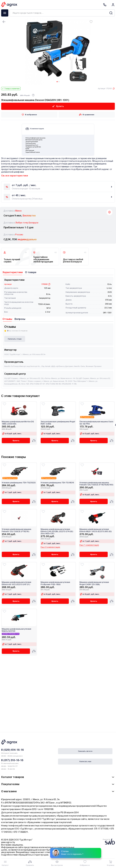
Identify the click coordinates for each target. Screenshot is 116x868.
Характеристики (13, 272)
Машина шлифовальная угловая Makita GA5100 (16, 630)
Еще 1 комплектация (89, 545)
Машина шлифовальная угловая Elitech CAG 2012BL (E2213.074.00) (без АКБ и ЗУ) (57, 531)
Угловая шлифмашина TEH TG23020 (19, 483)
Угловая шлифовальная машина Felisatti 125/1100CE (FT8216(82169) (96, 484)
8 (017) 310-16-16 (12, 760)
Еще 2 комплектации (50, 547)
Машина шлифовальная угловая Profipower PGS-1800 (55, 583)
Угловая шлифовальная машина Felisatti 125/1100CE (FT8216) (16, 530)
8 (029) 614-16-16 (12, 750)
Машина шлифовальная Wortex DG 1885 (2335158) (18, 423)
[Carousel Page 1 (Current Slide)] (57, 82)
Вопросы (20, 319)
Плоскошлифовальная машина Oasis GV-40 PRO (96, 423)
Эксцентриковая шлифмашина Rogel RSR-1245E (58, 423)
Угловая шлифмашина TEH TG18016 (57, 483)
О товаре (31, 272)
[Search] (111, 13)
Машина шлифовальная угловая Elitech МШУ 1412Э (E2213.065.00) (96, 530)
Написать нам (85, 761)
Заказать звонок (85, 751)
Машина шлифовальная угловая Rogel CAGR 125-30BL (94, 583)
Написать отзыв (15, 339)
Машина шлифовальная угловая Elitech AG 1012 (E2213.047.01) (16, 583)
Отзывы (7, 319)
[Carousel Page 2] (59, 82)
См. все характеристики (15, 176)
